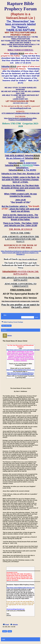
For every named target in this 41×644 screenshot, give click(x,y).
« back (3, 639)
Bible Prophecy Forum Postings (12, 322)
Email (7, 624)
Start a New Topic (6, 326)
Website (15, 624)
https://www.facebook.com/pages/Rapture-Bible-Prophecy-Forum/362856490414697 (21, 374)
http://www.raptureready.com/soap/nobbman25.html (23, 350)
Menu (4, 315)
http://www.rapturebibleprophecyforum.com (20, 370)
